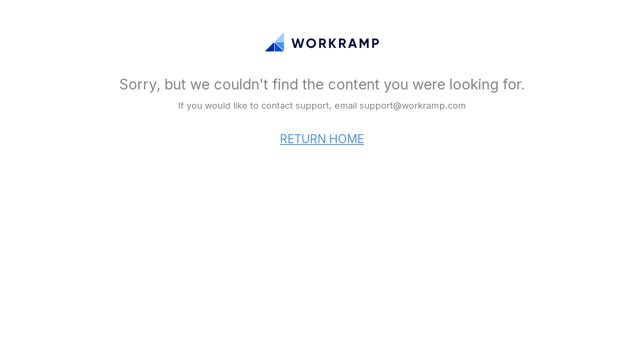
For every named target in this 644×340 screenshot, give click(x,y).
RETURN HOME (322, 139)
